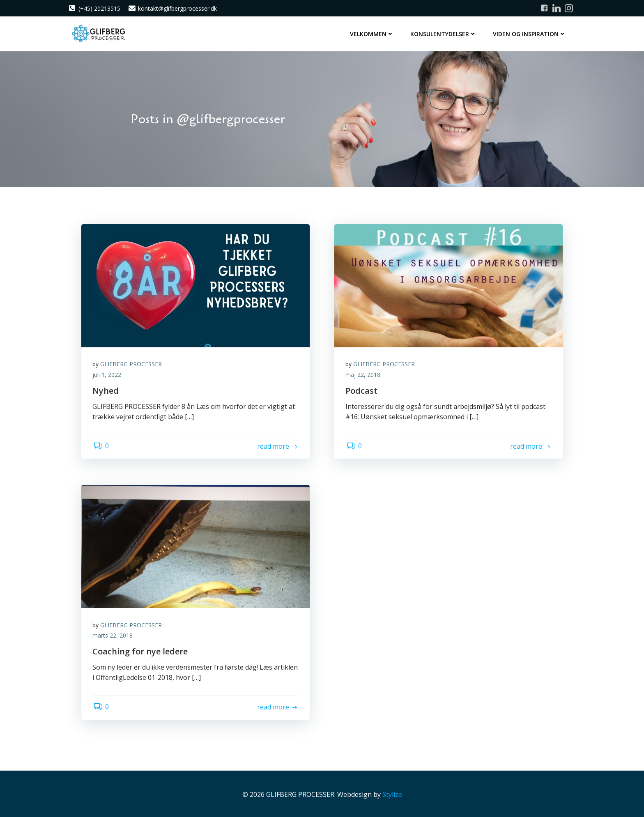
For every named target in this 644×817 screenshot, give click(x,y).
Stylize (392, 793)
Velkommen (373, 33)
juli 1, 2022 (108, 374)
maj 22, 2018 (364, 374)
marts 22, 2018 (114, 635)
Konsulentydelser (444, 33)
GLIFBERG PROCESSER (132, 363)
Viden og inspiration (530, 33)
